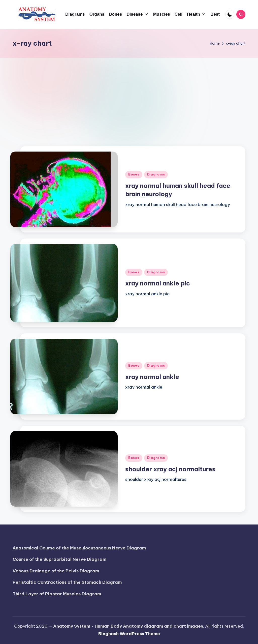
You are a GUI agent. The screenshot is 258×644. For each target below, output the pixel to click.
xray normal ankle (152, 377)
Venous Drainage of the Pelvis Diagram (56, 571)
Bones (134, 174)
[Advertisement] (129, 96)
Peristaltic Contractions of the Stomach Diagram (67, 582)
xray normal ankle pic (158, 283)
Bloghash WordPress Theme (129, 634)
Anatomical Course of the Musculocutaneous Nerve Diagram (79, 548)
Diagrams (156, 174)
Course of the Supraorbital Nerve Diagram (59, 559)
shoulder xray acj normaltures (170, 469)
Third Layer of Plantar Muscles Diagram (57, 594)
